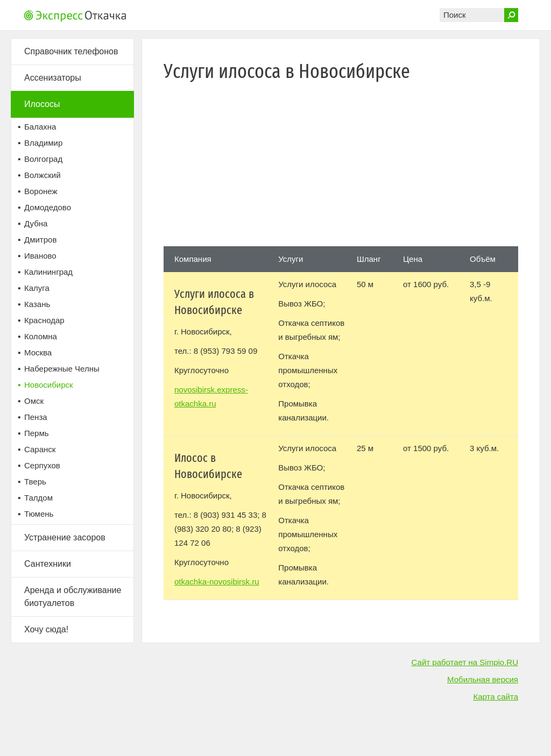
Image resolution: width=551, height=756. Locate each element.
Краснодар (44, 320)
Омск (34, 401)
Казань (37, 304)
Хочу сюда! (46, 629)
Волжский (43, 175)
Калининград (48, 272)
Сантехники (48, 564)
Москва (38, 352)
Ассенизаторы (53, 78)
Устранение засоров (65, 537)
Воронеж (41, 191)
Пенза (36, 417)
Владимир (43, 143)
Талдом (38, 498)
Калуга (37, 288)
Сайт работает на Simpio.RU (465, 662)
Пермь (37, 433)
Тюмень (39, 514)
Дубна (36, 223)
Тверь (35, 482)
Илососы (42, 104)
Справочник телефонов (71, 51)
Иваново (40, 256)
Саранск (40, 449)
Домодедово (48, 207)
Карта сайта (496, 697)
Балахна (40, 127)
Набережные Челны (62, 369)
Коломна (41, 336)
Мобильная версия (483, 679)
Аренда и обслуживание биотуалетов (73, 597)
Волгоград (43, 159)
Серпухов (42, 465)
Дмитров (40, 240)
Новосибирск (49, 385)
